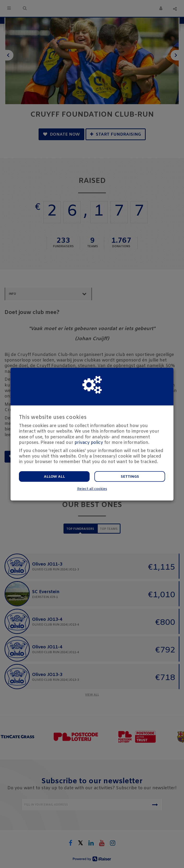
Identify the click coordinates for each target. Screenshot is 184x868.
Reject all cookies (92, 489)
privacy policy (89, 443)
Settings (130, 477)
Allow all (54, 477)
